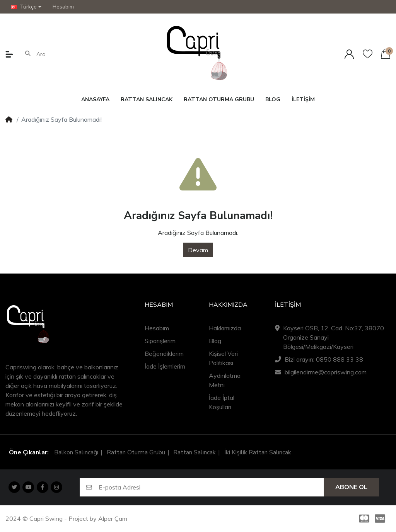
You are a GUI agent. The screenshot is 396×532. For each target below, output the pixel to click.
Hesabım (157, 328)
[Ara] (70, 54)
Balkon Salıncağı (76, 452)
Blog (215, 341)
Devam (198, 250)
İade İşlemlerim (165, 366)
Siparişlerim (160, 341)
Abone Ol (351, 487)
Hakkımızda (225, 328)
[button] (26, 7)
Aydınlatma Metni (225, 380)
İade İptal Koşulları (222, 402)
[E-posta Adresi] (211, 488)
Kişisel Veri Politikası (223, 358)
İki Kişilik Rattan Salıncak (258, 452)
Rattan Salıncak (195, 452)
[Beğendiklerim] (368, 54)
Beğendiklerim (164, 354)
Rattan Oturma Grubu (136, 452)
